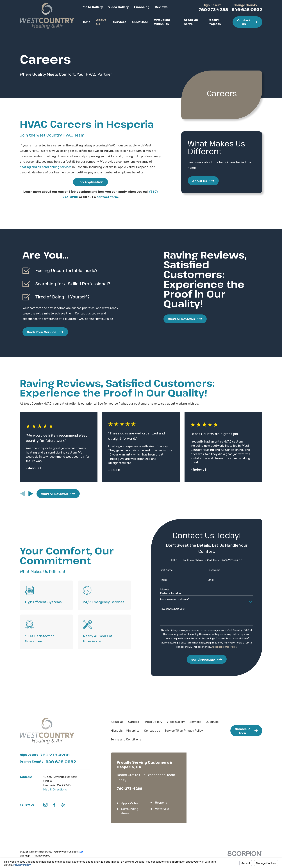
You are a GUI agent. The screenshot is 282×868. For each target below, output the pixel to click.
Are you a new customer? (169, 599)
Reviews (161, 7)
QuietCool (212, 722)
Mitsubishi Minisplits (125, 731)
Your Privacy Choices (68, 852)
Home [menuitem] (86, 22)
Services (195, 722)
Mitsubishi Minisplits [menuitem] (162, 22)
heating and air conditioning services (46, 167)
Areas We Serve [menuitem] (191, 22)
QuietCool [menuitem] (140, 22)
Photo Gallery (92, 7)
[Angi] (80, 805)
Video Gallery (119, 7)
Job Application (90, 182)
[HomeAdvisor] (72, 805)
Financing (142, 7)
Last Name (208, 570)
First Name (161, 570)
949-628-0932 (247, 9)
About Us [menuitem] (101, 22)
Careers (134, 722)
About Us (117, 722)
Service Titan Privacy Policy (184, 731)
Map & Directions (55, 789)
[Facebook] (54, 805)
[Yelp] (63, 805)
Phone (158, 580)
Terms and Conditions (126, 739)
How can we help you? (167, 609)
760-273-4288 (213, 9)
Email (205, 580)
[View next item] (31, 494)
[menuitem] (25, 856)
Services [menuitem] (120, 22)
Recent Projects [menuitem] (214, 22)
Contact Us (152, 731)
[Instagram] (45, 805)
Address (159, 590)
